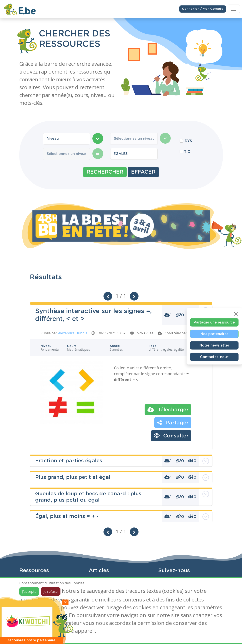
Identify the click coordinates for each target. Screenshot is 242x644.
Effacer (143, 172)
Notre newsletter (214, 345)
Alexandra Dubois (73, 333)
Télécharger (168, 409)
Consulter (171, 435)
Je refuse (51, 591)
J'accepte (29, 591)
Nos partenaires (214, 334)
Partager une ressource (214, 322)
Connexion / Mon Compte (203, 9)
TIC (187, 152)
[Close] (236, 314)
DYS (188, 141)
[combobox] (67, 139)
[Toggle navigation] (234, 9)
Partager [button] (173, 422)
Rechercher (105, 172)
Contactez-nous (214, 357)
